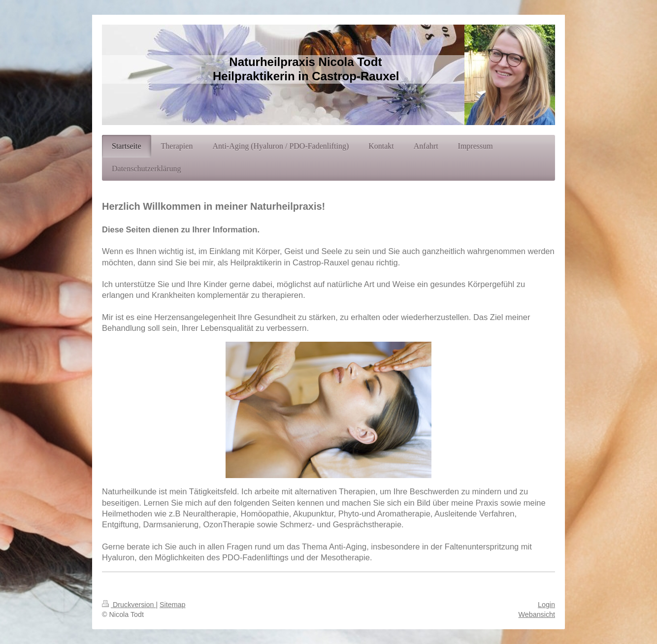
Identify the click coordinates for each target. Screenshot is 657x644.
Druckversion (129, 605)
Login (546, 605)
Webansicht (537, 614)
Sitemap (172, 605)
